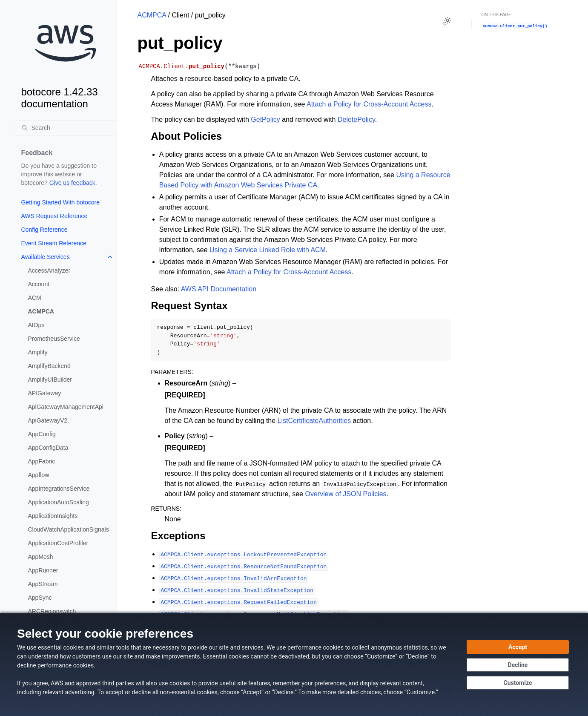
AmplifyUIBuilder (50, 380)
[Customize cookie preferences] (518, 683)
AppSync (40, 598)
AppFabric (42, 461)
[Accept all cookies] (518, 647)
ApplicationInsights (53, 516)
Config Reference (44, 230)
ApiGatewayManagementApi (66, 407)
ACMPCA (41, 311)
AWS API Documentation (219, 289)
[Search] (66, 128)
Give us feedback (72, 183)
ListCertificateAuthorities (314, 421)
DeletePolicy (356, 119)
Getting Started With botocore (60, 202)
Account (39, 284)
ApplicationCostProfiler (58, 543)
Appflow (39, 475)
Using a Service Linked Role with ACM (268, 250)
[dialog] (294, 664)
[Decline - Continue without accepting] (518, 665)
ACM (35, 298)
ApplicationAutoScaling (59, 502)
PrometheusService (54, 339)
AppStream (43, 584)
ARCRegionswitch (52, 611)
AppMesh (41, 557)
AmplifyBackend (49, 366)
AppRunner (43, 570)
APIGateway (45, 393)
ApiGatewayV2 (48, 420)
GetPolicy (265, 119)
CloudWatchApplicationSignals (69, 529)
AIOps (36, 325)
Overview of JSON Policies (346, 494)
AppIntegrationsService (59, 489)
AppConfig (42, 434)
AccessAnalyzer (49, 270)
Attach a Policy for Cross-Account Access (369, 104)
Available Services (46, 257)
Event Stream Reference (54, 243)
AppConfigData (48, 448)
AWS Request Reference (54, 216)
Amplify (38, 352)
